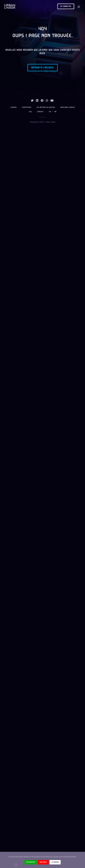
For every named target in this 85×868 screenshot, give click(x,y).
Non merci (43, 862)
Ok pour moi (31, 862)
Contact (40, 112)
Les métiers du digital (46, 107)
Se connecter (66, 6)
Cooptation (27, 107)
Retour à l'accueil (43, 68)
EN (50, 112)
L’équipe (13, 107)
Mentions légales (68, 107)
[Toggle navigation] (79, 6)
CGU (30, 112)
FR (55, 112)
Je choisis (55, 862)
